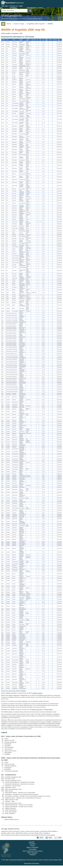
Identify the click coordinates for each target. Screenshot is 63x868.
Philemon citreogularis (22, 142)
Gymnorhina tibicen (22, 94)
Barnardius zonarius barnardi (22, 210)
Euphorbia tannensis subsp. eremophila (22, 495)
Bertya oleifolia (22, 487)
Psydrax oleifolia (22, 639)
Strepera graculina (21, 97)
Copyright (31, 845)
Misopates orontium (21, 571)
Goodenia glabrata (21, 500)
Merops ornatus (22, 189)
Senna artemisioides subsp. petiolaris (22, 521)
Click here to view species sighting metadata (13, 691)
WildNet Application (37, 709)
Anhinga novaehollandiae (22, 265)
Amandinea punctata (21, 324)
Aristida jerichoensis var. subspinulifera (22, 584)
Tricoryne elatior (22, 508)
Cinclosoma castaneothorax (22, 116)
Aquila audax (22, 239)
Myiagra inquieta (22, 70)
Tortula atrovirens (22, 636)
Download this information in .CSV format (18, 37)
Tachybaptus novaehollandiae (22, 278)
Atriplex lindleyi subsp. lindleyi (22, 449)
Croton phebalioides (22, 490)
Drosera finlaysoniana (22, 483)
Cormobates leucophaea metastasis (22, 186)
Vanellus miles (22, 226)
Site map (5, 6)
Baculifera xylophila (21, 326)
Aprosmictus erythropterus (22, 206)
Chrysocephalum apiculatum (22, 414)
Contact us (14, 6)
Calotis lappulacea (21, 409)
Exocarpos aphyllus (21, 645)
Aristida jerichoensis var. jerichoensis (22, 580)
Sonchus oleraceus (21, 429)
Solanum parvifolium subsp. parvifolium (23, 674)
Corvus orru (21, 76)
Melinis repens (22, 624)
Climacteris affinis (22, 180)
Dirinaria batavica (22, 337)
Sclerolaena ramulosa (21, 465)
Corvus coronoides (21, 74)
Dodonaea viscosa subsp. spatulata (22, 654)
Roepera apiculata (23, 689)
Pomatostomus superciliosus (22, 119)
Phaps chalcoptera (21, 276)
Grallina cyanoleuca (21, 68)
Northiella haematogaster (22, 213)
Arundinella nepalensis (21, 588)
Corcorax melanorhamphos (22, 65)
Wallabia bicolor (22, 44)
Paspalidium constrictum (22, 628)
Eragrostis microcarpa (21, 617)
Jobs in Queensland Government (33, 854)
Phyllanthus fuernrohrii (21, 567)
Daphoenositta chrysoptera (22, 113)
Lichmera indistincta (21, 131)
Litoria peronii (22, 308)
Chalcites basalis (22, 203)
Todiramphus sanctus (22, 196)
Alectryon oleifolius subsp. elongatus (22, 648)
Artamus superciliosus (22, 87)
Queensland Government (31, 866)
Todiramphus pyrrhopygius (22, 193)
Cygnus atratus (22, 283)
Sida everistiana (22, 544)
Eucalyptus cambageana (22, 555)
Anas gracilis (22, 280)
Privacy (33, 848)
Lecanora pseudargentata (22, 351)
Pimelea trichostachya (22, 682)
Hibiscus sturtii (22, 542)
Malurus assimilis (22, 174)
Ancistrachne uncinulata (22, 576)
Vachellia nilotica (22, 526)
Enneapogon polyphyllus (22, 613)
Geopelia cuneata (22, 267)
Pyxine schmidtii (22, 344)
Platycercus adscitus (21, 215)
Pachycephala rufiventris (22, 106)
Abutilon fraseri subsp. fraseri (22, 532)
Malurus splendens (21, 177)
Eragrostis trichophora (21, 622)
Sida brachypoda (22, 543)
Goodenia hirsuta (22, 502)
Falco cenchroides (23, 236)
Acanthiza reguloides (21, 162)
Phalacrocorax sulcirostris (22, 260)
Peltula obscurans (23, 395)
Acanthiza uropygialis (21, 165)
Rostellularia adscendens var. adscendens (22, 397)
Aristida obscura (22, 586)
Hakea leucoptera (22, 638)
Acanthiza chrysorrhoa (21, 157)
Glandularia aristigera (21, 685)
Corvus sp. (21, 78)
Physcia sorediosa (23, 378)
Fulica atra (21, 233)
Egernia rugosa (22, 295)
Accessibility (33, 852)
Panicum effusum (22, 626)
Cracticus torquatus (21, 92)
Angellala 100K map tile (36, 24)
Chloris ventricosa (23, 595)
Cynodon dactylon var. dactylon (23, 602)
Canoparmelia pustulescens (22, 359)
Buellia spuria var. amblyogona (22, 331)
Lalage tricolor (22, 111)
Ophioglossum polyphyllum (22, 564)
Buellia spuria (22, 329)
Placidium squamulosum (22, 320)
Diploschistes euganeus (22, 347)
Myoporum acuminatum (22, 662)
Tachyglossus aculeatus (22, 47)
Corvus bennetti (22, 72)
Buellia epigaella (22, 328)
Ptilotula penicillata (21, 149)
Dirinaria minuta (22, 343)
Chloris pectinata (22, 594)
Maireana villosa (22, 461)
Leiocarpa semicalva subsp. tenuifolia (22, 417)
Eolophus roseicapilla (21, 217)
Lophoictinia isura (22, 243)
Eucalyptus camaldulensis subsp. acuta (22, 552)
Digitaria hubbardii (23, 609)
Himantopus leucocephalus (22, 228)
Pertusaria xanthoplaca (22, 374)
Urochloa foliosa (22, 634)
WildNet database (38, 693)
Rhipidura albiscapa (21, 80)
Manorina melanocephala (22, 137)
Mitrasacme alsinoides (21, 528)
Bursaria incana (22, 569)
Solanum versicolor (21, 677)
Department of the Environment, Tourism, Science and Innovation (22, 19)
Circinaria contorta (23, 358)
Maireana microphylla (21, 459)
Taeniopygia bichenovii (22, 49)
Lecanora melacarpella (22, 349)
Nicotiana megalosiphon (22, 664)
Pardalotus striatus (21, 152)
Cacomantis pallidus (21, 198)
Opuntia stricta (22, 447)
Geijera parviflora (22, 644)
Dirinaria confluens (21, 341)
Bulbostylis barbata (21, 471)
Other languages (33, 855)
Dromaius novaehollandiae (22, 287)
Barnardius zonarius (21, 208)
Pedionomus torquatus (22, 222)
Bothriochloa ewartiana (22, 592)
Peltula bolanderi (22, 393)
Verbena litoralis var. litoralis (22, 687)
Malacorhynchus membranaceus (22, 285)
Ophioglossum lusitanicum (22, 562)
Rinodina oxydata (22, 383)
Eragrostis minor (22, 620)
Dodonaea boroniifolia (21, 651)
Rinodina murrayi (22, 382)
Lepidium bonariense (21, 442)
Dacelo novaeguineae (22, 191)
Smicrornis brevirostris (21, 171)
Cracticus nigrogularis (21, 90)
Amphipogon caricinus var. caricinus (22, 574)
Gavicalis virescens (21, 129)
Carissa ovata (22, 406)
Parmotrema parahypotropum (22, 362)
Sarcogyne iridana (23, 322)
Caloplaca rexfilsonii (21, 392)
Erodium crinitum (22, 498)
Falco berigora (22, 235)
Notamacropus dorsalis (22, 42)
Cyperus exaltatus (23, 477)
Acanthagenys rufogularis (22, 126)
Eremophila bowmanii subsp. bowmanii (22, 657)
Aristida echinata (22, 578)
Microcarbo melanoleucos (22, 256)
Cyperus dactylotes (21, 474)
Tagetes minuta (22, 432)
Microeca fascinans (21, 60)
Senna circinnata (22, 524)
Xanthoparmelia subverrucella (22, 370)
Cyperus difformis (22, 475)
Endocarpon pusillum (22, 318)
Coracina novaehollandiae (22, 108)
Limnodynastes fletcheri (22, 311)
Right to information (32, 850)
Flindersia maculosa (21, 642)
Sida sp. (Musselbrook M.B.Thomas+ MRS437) (22, 548)
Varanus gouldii (22, 298)
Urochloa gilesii (22, 635)
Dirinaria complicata (21, 339)
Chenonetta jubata (21, 282)
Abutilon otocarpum (21, 537)
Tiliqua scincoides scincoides (22, 297)
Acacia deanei (22, 516)
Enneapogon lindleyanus (22, 611)
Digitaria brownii (22, 603)
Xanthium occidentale (21, 435)
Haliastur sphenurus (21, 241)
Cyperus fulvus (22, 478)
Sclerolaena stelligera (21, 467)
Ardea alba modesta (21, 249)
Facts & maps (19, 24)
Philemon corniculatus (22, 145)
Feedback (33, 857)
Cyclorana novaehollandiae (22, 305)
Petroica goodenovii (21, 62)
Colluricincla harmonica (22, 103)
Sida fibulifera (22, 545)
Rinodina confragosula (22, 380)
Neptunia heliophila (21, 519)
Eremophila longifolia (21, 660)
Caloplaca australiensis (22, 387)
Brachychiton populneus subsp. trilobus (22, 680)
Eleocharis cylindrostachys (22, 481)
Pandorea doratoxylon (21, 437)
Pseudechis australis (21, 290)
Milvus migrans (22, 245)
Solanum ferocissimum (22, 671)
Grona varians (22, 517)
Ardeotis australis (22, 231)
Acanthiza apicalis (23, 155)
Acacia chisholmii (22, 514)
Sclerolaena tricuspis (21, 469)
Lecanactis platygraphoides (22, 316)
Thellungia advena (21, 632)
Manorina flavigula (23, 134)
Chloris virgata (22, 597)
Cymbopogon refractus (22, 599)
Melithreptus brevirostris (22, 139)
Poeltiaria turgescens (21, 354)
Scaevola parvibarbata (22, 504)
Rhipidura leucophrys (21, 82)
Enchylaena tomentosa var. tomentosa (22, 456)
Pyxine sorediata (22, 345)
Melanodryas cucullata (22, 58)
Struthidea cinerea (23, 66)
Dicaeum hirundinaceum (22, 51)
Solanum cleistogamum (22, 667)
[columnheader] (4, 40)
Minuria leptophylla (21, 420)
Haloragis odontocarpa (22, 506)
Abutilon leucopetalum (22, 534)
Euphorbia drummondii (21, 492)
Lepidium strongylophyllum (22, 444)
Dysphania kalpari (23, 454)
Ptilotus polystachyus (22, 404)
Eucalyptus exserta (21, 557)
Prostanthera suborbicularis (22, 513)
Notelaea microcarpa (21, 559)
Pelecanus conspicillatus (22, 254)
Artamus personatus (21, 84)
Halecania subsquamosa (22, 356)
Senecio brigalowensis (22, 427)
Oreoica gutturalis (22, 101)
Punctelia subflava (23, 366)
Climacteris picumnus (21, 182)
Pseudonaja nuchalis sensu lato (22, 292)
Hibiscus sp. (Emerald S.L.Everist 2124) (22, 540)
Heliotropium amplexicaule (22, 440)
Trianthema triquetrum (21, 400)
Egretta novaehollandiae (22, 251)
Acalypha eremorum (21, 485)
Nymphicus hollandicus (21, 219)
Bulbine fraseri (22, 407)
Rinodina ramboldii (21, 385)
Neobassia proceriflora (21, 462)
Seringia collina (22, 446)
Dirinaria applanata (21, 335)
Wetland (49, 709)
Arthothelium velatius (22, 313)
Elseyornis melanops (21, 224)
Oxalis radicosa (22, 566)
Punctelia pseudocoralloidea (23, 364)
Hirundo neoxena (22, 53)
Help (21, 6)
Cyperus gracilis (22, 479)
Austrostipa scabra (21, 590)
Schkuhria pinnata (23, 425)
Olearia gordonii (22, 422)
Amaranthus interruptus (22, 402)
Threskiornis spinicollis (22, 247)
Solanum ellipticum (21, 669)
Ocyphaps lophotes (21, 274)
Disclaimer (32, 846)
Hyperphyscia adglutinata (22, 377)
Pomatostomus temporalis (22, 123)
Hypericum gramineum (21, 510)
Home (9, 24)
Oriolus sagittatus (22, 99)
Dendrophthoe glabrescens (22, 530)
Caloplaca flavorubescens (22, 389)
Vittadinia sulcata (22, 433)
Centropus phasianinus (22, 200)
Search (30, 11)
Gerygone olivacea (21, 168)
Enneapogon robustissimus (22, 615)
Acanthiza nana (22, 160)
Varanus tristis (22, 300)
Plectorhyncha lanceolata (22, 147)
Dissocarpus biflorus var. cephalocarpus (22, 452)
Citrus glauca (22, 640)
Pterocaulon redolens (22, 424)
